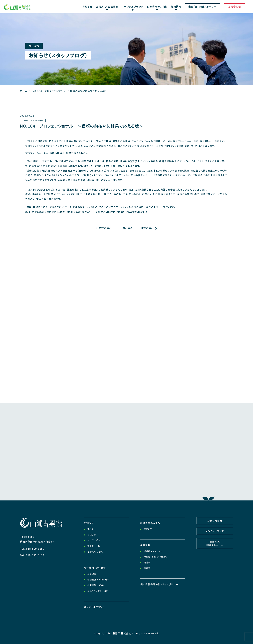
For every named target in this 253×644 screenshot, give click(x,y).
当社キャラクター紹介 (98, 591)
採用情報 (145, 545)
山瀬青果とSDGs (96, 585)
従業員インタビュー (153, 551)
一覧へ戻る (127, 228)
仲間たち (148, 529)
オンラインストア (215, 531)
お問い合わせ (215, 521)
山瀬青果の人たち (150, 523)
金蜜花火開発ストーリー (215, 543)
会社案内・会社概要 (95, 568)
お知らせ (87, 7)
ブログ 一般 (94, 546)
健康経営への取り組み (98, 579)
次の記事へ (148, 228)
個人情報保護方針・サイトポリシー (159, 584)
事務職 (147, 568)
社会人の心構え (95, 552)
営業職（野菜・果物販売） (156, 557)
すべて (91, 529)
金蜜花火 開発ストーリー (202, 7)
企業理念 (92, 574)
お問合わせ (235, 7)
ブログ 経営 (94, 540)
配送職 (147, 562)
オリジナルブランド (94, 607)
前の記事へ (106, 228)
